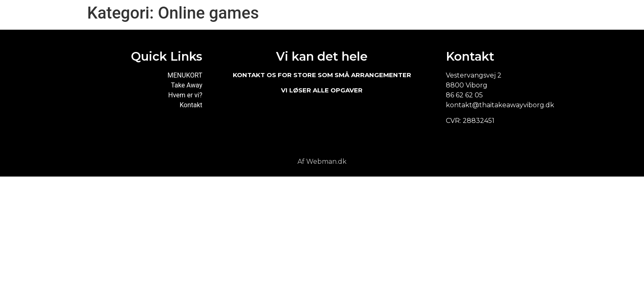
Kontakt (191, 105)
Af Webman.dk (322, 161)
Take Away (187, 85)
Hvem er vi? (185, 95)
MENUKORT (185, 75)
